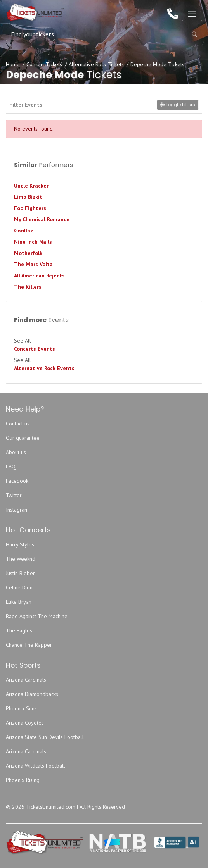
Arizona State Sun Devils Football (45, 737)
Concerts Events (35, 349)
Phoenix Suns (21, 708)
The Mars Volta (33, 264)
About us (16, 452)
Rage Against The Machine (37, 616)
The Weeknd (21, 559)
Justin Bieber (20, 573)
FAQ (11, 467)
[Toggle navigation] (192, 14)
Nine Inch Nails (33, 242)
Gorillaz (23, 231)
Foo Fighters (30, 208)
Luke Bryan (19, 602)
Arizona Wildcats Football (36, 766)
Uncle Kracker (31, 186)
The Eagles (19, 630)
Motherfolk (28, 253)
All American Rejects (39, 276)
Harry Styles (20, 544)
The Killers (28, 287)
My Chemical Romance (42, 219)
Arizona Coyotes (25, 723)
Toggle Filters (178, 105)
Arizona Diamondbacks (32, 694)
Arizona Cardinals (26, 680)
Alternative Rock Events (44, 368)
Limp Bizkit (28, 197)
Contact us (18, 424)
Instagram (17, 510)
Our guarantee (23, 438)
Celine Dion (19, 587)
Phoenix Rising (23, 780)
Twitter (14, 495)
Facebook (17, 481)
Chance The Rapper (29, 645)
